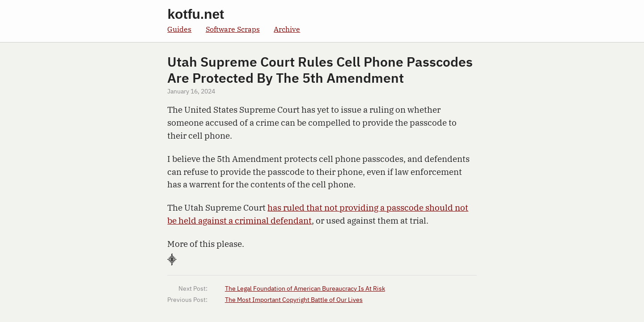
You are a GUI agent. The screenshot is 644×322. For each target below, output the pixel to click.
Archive (287, 29)
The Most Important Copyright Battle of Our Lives (294, 300)
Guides (179, 29)
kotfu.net (196, 14)
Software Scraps (233, 29)
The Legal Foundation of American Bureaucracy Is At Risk (305, 289)
